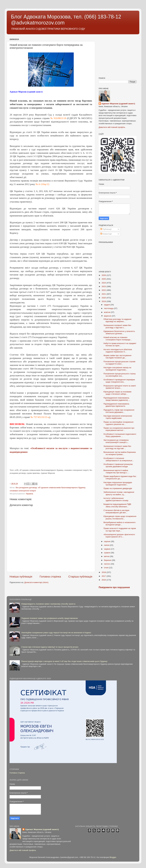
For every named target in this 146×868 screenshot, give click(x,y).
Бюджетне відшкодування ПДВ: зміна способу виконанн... (117, 505)
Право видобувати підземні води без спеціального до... (120, 477)
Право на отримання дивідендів (118, 488)
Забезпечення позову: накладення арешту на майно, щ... (119, 493)
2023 (104, 286)
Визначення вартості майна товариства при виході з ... (116, 471)
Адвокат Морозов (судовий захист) (118, 104)
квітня (107, 556)
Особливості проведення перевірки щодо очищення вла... (119, 381)
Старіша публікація (80, 577)
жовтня (107, 312)
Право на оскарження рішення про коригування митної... (119, 429)
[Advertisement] (118, 55)
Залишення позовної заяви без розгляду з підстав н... (117, 326)
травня (107, 553)
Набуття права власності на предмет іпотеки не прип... (120, 344)
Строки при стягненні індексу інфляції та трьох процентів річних (50, 647)
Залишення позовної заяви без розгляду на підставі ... (117, 447)
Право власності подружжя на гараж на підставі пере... (120, 529)
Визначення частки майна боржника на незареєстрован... (120, 453)
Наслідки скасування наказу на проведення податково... (117, 369)
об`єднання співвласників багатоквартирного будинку (62, 488)
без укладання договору (26, 488)
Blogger (113, 857)
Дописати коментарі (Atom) (36, 582)
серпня (107, 541)
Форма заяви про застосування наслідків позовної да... (117, 357)
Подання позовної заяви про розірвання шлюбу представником (49, 618)
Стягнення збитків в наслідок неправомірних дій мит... (116, 511)
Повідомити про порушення (114, 587)
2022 (104, 290)
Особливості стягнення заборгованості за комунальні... (119, 459)
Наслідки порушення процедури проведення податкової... (118, 484)
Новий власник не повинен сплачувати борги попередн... (118, 339)
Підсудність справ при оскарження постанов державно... (119, 411)
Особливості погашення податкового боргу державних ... (120, 435)
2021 (104, 294)
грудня (107, 305)
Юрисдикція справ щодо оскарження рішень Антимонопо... (120, 517)
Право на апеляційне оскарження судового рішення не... (118, 423)
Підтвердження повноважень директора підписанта (116, 405)
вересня (108, 316)
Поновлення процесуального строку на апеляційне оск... (120, 375)
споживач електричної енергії (23, 491)
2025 (104, 279)
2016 (104, 580)
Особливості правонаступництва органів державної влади (118, 465)
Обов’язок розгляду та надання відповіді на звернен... (117, 320)
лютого (107, 564)
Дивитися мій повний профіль (112, 127)
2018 (104, 572)
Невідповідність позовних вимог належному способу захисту (48, 604)
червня (107, 549)
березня (108, 560)
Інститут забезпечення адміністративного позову (116, 499)
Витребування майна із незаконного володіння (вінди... (120, 524)
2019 (104, 301)
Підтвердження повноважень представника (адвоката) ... (117, 399)
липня (107, 545)
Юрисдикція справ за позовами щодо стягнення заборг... (117, 393)
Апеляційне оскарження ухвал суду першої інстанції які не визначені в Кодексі (56, 633)
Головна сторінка (50, 577)
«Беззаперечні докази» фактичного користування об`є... (119, 536)
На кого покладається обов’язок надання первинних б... (118, 351)
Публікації (106, 229)
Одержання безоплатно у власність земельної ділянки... (119, 332)
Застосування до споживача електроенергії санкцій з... (116, 441)
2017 (104, 576)
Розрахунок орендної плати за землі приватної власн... (120, 387)
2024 (104, 283)
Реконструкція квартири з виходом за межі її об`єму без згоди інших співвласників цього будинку (64, 661)
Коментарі (106, 234)
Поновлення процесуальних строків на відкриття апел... (119, 363)
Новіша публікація (21, 577)
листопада (109, 308)
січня (106, 568)
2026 (104, 275)
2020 (104, 298)
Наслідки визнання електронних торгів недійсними (118, 417)
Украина (29, 494)
